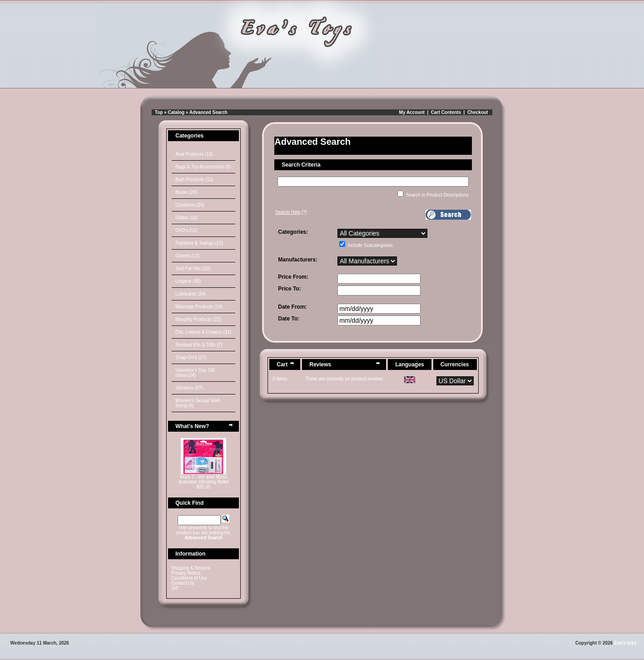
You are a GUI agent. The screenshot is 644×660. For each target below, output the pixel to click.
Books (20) (186, 192)
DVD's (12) (186, 230)
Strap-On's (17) (191, 357)
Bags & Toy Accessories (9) (203, 167)
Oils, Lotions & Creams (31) (203, 332)
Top (159, 112)
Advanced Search (208, 112)
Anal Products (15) (194, 154)
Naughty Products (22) (198, 319)
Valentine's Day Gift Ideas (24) (195, 373)
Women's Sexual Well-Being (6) (198, 403)
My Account (412, 112)
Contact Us (182, 583)
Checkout (478, 112)
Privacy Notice (186, 573)
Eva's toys (625, 643)
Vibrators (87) (189, 388)
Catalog (176, 112)
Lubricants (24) (191, 294)
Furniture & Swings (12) (199, 243)
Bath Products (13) (194, 180)
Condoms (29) (190, 205)
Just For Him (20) (193, 268)
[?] (291, 212)
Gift (175, 588)
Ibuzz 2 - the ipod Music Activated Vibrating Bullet (204, 479)
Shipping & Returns (191, 568)
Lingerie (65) (188, 281)
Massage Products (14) (199, 307)
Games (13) (187, 256)
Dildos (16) (186, 218)
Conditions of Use (189, 578)
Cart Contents (446, 112)
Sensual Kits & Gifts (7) (199, 345)
